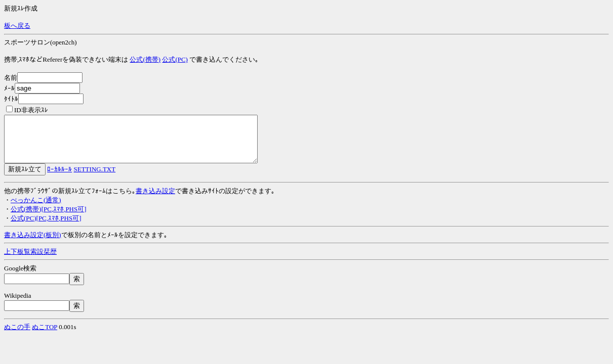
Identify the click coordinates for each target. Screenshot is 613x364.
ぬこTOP (45, 336)
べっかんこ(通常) (36, 209)
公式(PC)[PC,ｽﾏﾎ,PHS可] (46, 227)
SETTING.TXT (95, 178)
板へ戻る (17, 26)
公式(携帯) (145, 59)
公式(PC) (175, 59)
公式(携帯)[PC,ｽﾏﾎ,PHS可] (49, 218)
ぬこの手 (17, 336)
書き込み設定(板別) (33, 244)
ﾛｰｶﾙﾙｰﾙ (59, 178)
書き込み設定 (155, 200)
